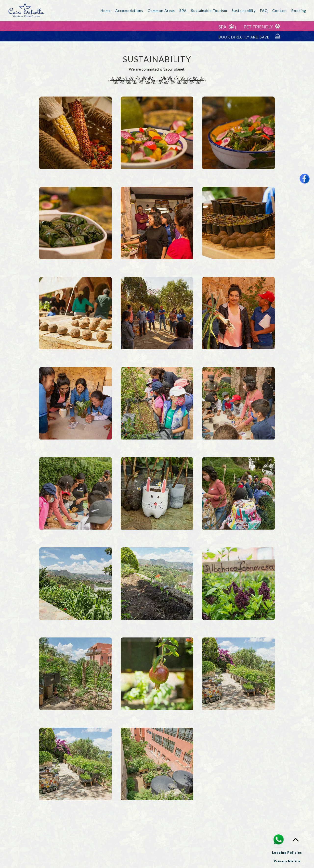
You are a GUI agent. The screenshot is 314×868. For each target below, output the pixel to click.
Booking (299, 11)
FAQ (264, 11)
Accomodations (129, 11)
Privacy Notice (287, 861)
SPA (183, 11)
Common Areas (161, 11)
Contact (280, 11)
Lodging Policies (287, 853)
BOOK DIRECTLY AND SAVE (249, 36)
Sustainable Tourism (209, 11)
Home (106, 11)
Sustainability (244, 11)
